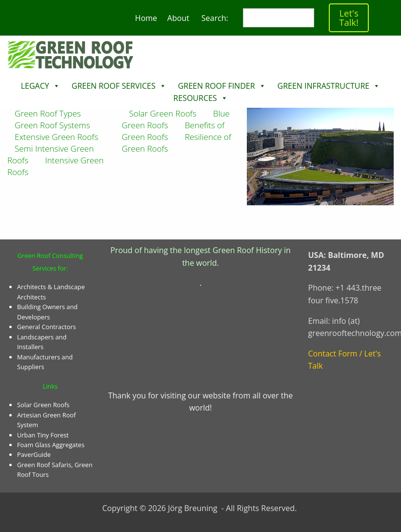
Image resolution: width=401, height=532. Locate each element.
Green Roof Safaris (44, 465)
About (178, 18)
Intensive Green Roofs (56, 166)
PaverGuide (34, 454)
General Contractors (47, 327)
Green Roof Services (114, 86)
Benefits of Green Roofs (173, 131)
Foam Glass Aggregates (51, 445)
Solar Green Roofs (43, 405)
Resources (195, 98)
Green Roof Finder (217, 86)
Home (146, 18)
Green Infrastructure (324, 86)
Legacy (35, 86)
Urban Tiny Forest (43, 435)
